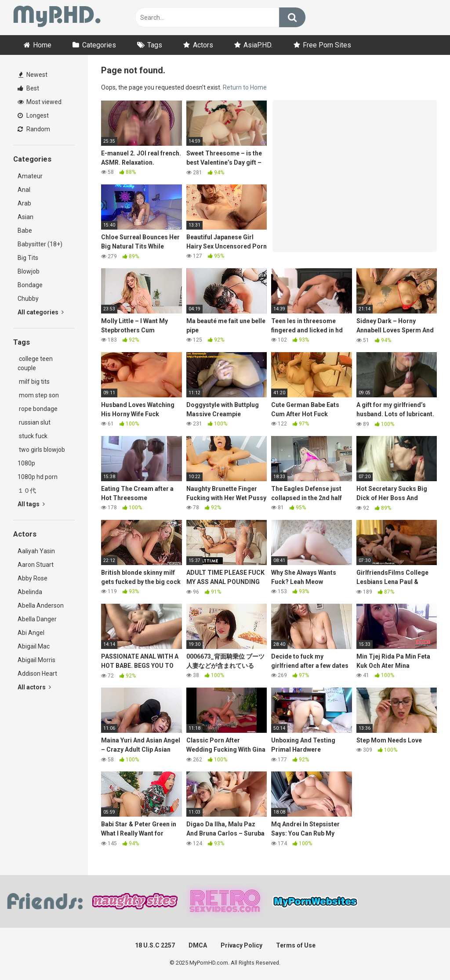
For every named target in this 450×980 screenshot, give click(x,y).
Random (34, 129)
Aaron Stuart (36, 565)
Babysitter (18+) (40, 244)
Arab (24, 203)
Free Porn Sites (327, 45)
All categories (41, 312)
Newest (33, 75)
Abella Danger (37, 619)
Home (42, 45)
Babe (25, 231)
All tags (31, 504)
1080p (26, 463)
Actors (203, 45)
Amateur (30, 176)
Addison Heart (37, 674)
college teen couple (35, 363)
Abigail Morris (36, 660)
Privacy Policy (241, 945)
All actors (34, 687)
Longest (33, 115)
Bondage (30, 285)
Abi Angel (31, 633)
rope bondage (38, 409)
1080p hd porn (38, 477)
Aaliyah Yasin (36, 551)
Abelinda (30, 592)
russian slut (34, 422)
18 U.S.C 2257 (155, 945)
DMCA (198, 945)
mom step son (38, 395)
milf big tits (34, 382)
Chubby (28, 299)
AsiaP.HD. (258, 45)
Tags (155, 45)
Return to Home (245, 87)
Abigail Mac (34, 646)
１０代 (27, 490)
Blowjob (29, 271)
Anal (24, 190)
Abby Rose (33, 578)
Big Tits (28, 258)
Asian (25, 217)
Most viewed (40, 102)
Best (28, 88)
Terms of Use (296, 945)
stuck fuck (33, 436)
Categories (99, 45)
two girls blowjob (41, 450)
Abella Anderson (41, 605)
